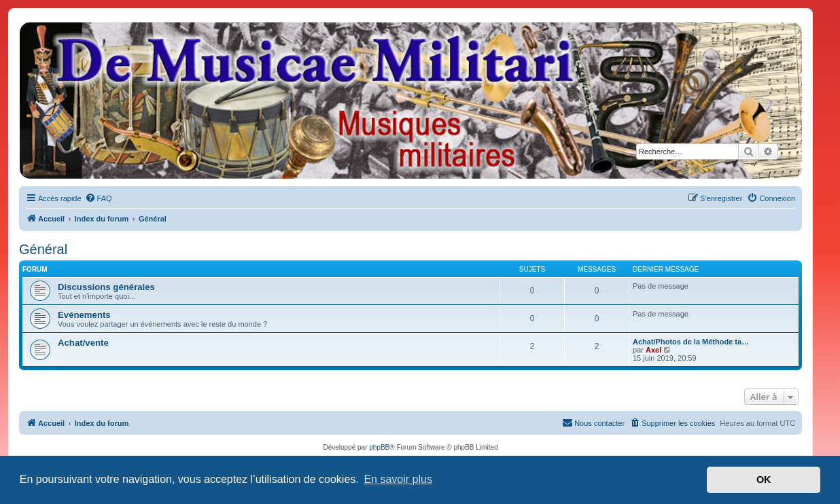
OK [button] (764, 480)
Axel (653, 350)
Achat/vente (83, 343)
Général (43, 249)
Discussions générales (106, 287)
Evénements (84, 315)
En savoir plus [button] (398, 479)
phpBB (379, 447)
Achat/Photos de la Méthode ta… (691, 342)
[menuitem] (99, 198)
